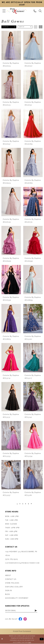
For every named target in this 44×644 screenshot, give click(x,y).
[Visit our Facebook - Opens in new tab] (20, 619)
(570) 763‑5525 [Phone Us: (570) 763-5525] (11, 559)
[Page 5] (29, 504)
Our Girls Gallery (14, 587)
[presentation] (11, 45)
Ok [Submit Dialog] (42, 639)
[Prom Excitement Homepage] (17, 11)
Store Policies (12, 583)
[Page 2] (20, 504)
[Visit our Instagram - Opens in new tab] (25, 619)
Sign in (8, 591)
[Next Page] (32, 504)
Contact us (11, 579)
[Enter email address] (22, 611)
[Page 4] (26, 504)
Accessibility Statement (17, 598)
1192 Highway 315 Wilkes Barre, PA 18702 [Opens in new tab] (21, 553)
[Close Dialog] (2, 639)
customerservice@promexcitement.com (22, 563)
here (30, 642)
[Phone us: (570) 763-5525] (35, 11)
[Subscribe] (37, 611)
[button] (4, 11)
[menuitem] (4, 11)
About (8, 575)
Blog (8, 594)
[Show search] (40, 11)
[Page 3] (23, 504)
